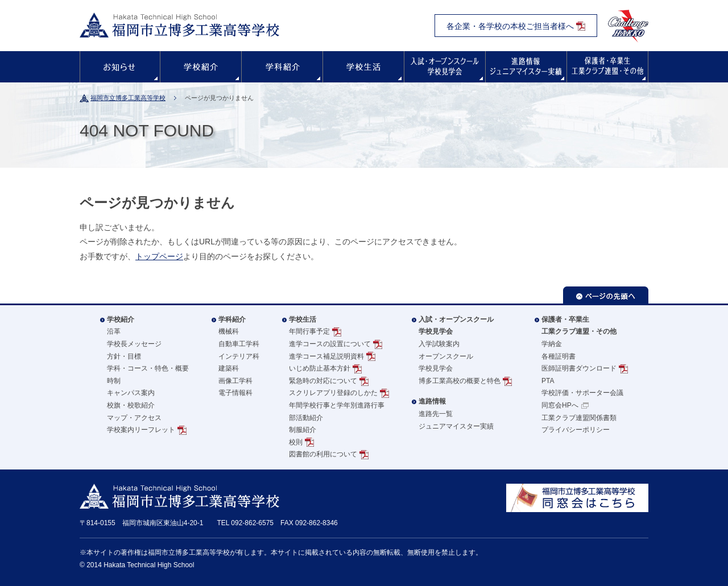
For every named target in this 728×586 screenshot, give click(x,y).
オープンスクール (446, 356)
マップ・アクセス (134, 418)
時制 (114, 381)
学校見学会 (436, 368)
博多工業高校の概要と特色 (460, 381)
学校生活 (363, 67)
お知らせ (120, 67)
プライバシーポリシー (576, 430)
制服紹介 (303, 430)
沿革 (114, 331)
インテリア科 (239, 356)
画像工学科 (235, 381)
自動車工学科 (239, 344)
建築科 (229, 368)
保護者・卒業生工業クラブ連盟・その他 (579, 326)
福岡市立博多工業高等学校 (128, 98)
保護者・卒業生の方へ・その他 (607, 67)
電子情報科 (235, 393)
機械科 (229, 331)
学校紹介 (201, 67)
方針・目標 (124, 356)
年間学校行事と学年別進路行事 (337, 405)
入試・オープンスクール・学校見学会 (445, 67)
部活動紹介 (306, 418)
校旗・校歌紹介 (131, 405)
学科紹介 (282, 67)
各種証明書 (559, 356)
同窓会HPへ (560, 405)
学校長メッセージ (134, 344)
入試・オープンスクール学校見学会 (456, 326)
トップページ (159, 256)
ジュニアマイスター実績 (456, 426)
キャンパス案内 (131, 393)
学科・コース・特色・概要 (148, 368)
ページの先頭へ (606, 295)
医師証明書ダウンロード (579, 368)
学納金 (552, 344)
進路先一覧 (436, 414)
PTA (548, 381)
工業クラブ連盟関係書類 (579, 418)
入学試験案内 (439, 344)
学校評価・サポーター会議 (582, 393)
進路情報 (526, 67)
